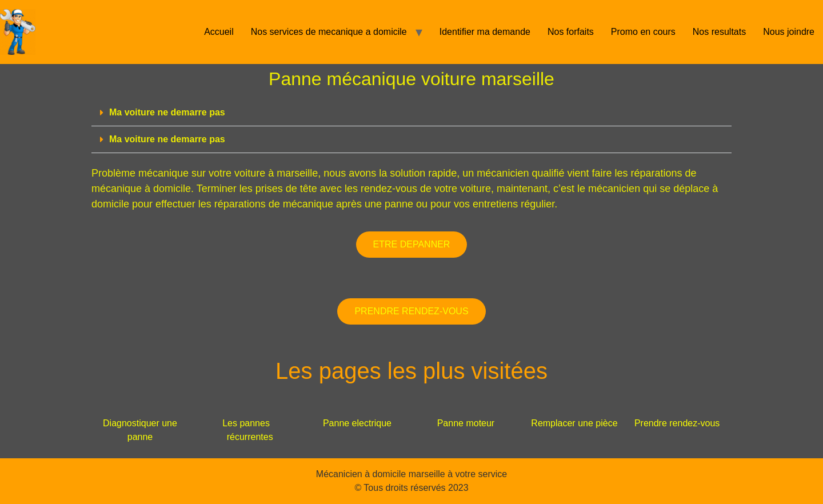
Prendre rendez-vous (677, 423)
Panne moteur (466, 423)
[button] (411, 113)
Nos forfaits (571, 32)
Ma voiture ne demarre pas (167, 112)
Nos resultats (719, 32)
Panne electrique (357, 423)
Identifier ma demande (485, 32)
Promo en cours (643, 32)
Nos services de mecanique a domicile (329, 32)
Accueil (219, 32)
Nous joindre (789, 32)
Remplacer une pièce (574, 423)
